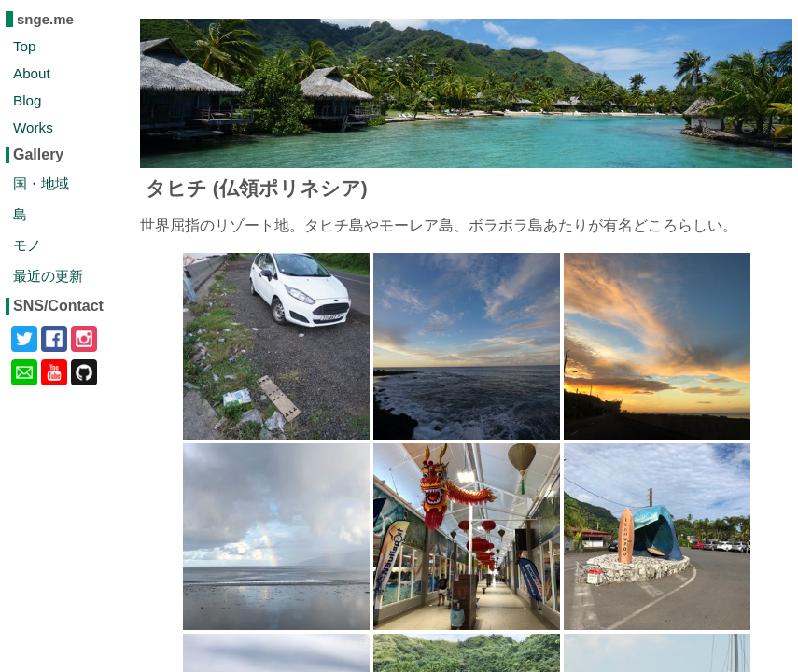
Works (33, 127)
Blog (27, 100)
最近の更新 (48, 276)
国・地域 (41, 183)
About (32, 73)
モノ (27, 245)
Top (25, 46)
